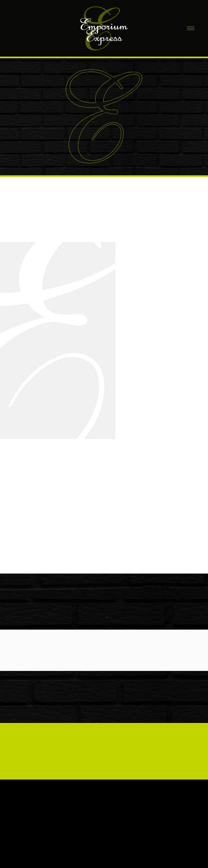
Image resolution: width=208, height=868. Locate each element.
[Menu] (191, 28)
